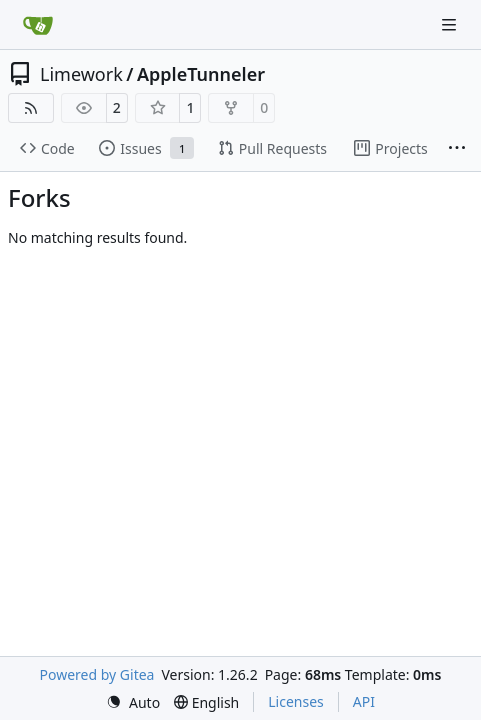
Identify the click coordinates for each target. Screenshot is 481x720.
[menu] (133, 702)
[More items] (457, 149)
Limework (81, 74)
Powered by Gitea (97, 674)
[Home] (38, 25)
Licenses (296, 701)
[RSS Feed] (31, 108)
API (364, 701)
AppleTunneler (201, 74)
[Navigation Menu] (451, 24)
